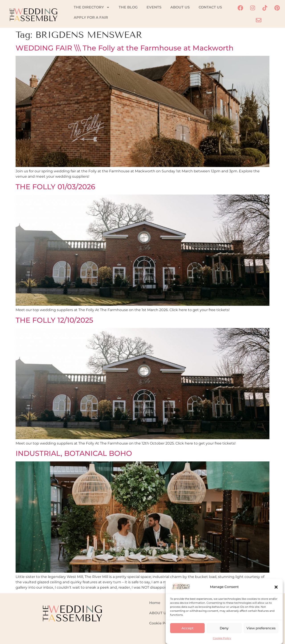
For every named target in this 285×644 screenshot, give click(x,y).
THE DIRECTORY (92, 7)
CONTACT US (210, 7)
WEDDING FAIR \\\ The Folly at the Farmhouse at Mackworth (125, 48)
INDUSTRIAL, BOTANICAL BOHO (74, 453)
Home (155, 603)
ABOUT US (180, 7)
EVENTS (154, 7)
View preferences (261, 632)
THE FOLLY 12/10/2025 (54, 320)
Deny (224, 632)
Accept (187, 632)
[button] (276, 591)
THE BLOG (128, 7)
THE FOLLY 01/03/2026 (55, 187)
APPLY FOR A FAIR (91, 17)
